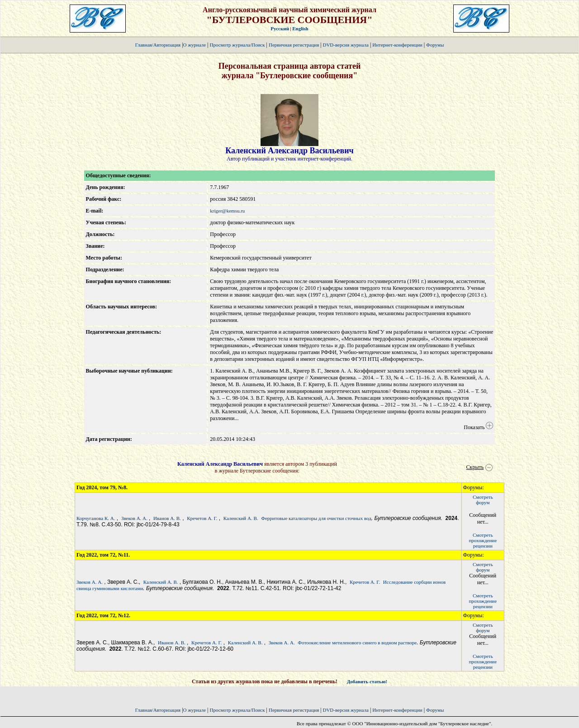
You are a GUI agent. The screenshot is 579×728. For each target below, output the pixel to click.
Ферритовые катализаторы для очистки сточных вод (316, 518)
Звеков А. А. (134, 518)
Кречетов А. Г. (202, 518)
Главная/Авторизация (158, 45)
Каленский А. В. (241, 518)
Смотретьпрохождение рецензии (483, 540)
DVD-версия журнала (345, 45)
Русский (280, 28)
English (300, 28)
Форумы (435, 45)
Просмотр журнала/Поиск (237, 45)
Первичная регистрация (294, 45)
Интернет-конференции (397, 45)
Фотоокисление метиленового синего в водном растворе (357, 643)
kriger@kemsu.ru (227, 211)
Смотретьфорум (483, 500)
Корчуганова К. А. (96, 518)
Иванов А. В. (167, 518)
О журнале (195, 45)
